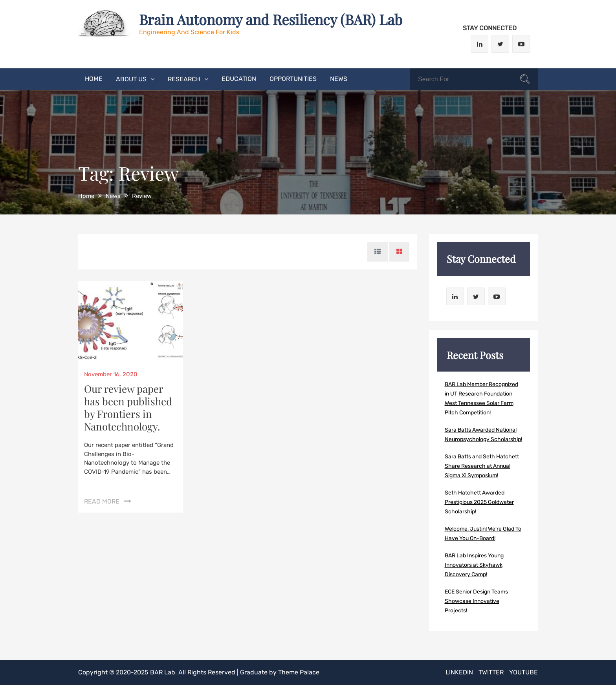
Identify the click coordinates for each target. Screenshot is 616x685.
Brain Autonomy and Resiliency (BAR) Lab (271, 19)
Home (94, 79)
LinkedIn (459, 672)
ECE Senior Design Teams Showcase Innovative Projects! (476, 601)
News (339, 79)
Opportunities (293, 79)
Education (239, 79)
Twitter (491, 672)
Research (184, 79)
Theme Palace (299, 672)
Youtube (523, 672)
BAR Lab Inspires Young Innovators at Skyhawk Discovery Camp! (474, 565)
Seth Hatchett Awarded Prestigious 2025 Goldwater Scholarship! (479, 502)
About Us (131, 79)
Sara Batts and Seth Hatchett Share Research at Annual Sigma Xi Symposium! (482, 466)
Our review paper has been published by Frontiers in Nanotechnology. (128, 408)
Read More (102, 501)
